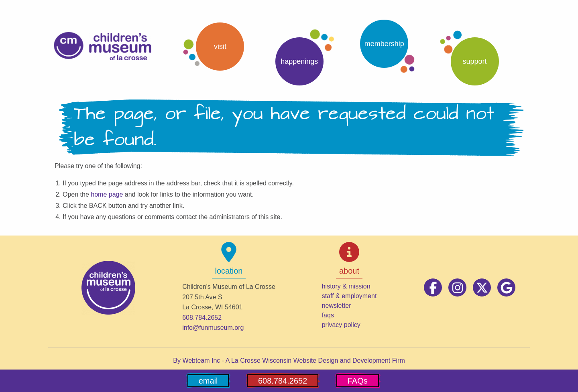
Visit (220, 47)
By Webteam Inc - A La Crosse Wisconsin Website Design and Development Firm (289, 361)
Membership (384, 44)
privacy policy (341, 325)
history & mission (346, 286)
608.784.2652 (202, 318)
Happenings (299, 61)
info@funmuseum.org (213, 328)
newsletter (337, 306)
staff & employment (349, 296)
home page (107, 194)
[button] (213, 47)
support (475, 61)
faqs (328, 315)
